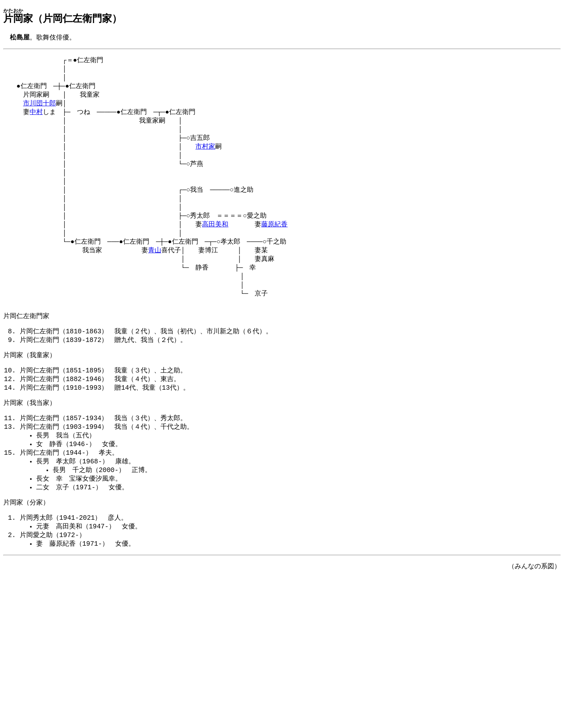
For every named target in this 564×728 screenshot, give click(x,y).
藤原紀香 (274, 241)
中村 (36, 118)
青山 (155, 270)
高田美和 (215, 241)
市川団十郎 (39, 109)
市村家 (205, 156)
